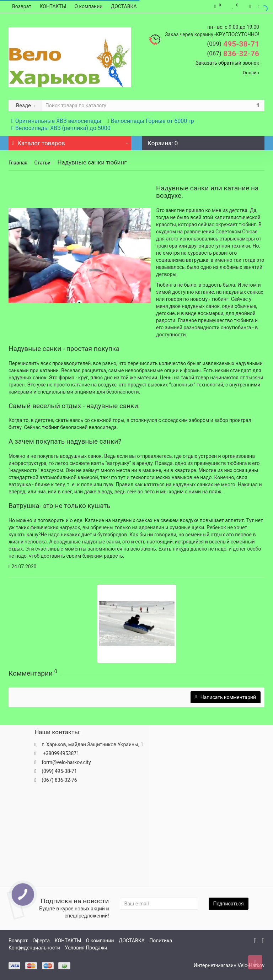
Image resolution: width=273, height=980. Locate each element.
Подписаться (229, 904)
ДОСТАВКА (124, 6)
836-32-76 (233, 54)
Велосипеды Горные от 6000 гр (151, 121)
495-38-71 (233, 44)
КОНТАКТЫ (53, 6)
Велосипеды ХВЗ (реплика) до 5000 (61, 128)
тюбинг (51, 427)
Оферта (41, 941)
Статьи (42, 163)
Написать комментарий (226, 697)
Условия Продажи (86, 948)
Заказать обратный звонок (227, 63)
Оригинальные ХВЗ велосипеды (56, 121)
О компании (89, 6)
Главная (18, 163)
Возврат (22, 6)
